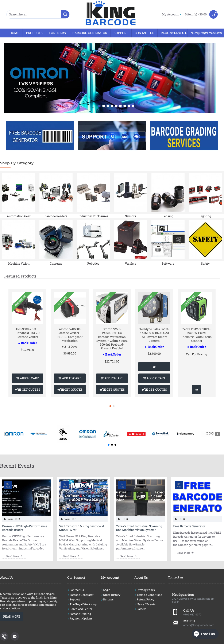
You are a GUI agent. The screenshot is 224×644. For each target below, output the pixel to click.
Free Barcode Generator (189, 526)
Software (168, 263)
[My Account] (172, 14)
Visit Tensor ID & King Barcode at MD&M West (82, 528)
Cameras (56, 263)
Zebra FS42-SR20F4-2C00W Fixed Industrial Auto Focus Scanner (197, 335)
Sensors (131, 216)
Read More (12, 616)
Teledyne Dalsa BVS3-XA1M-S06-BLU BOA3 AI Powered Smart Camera (154, 335)
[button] (27, 378)
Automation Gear (19, 216)
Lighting (205, 216)
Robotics (93, 263)
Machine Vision (19, 263)
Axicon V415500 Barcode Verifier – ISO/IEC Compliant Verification (70, 335)
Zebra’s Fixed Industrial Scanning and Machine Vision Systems (139, 528)
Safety (205, 263)
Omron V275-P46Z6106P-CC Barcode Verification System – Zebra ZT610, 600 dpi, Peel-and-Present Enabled (112, 339)
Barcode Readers (56, 216)
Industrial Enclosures (93, 216)
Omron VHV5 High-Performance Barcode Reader (25, 528)
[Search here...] (65, 14)
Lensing (168, 216)
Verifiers (131, 263)
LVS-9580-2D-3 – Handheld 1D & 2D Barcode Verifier (27, 333)
